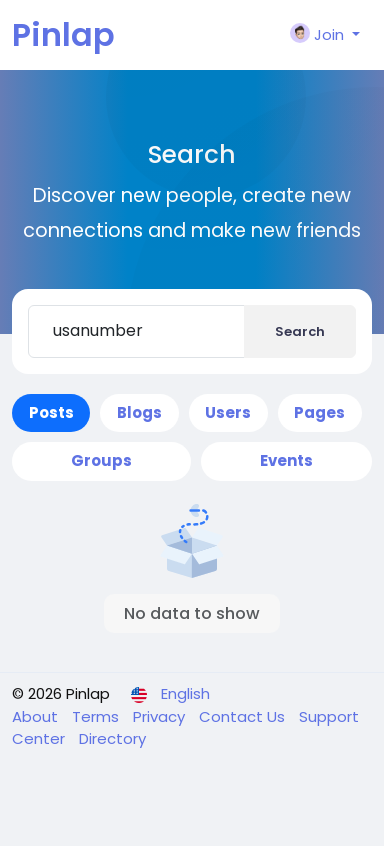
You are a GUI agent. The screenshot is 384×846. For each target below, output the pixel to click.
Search (300, 331)
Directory (112, 738)
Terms (97, 716)
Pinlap (63, 34)
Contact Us (244, 716)
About (37, 716)
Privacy (161, 716)
